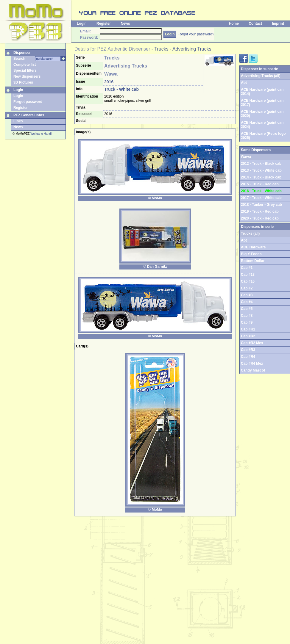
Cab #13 (248, 275)
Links (18, 121)
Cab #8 (247, 316)
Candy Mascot (253, 370)
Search (19, 59)
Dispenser (22, 53)
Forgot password (28, 102)
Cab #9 (247, 322)
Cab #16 (248, 281)
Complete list (25, 65)
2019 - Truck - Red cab (260, 211)
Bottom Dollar (253, 261)
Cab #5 (247, 309)
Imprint (278, 23)
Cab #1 (247, 268)
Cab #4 (247, 302)
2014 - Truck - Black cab (261, 177)
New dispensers (27, 76)
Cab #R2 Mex (252, 343)
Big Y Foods (251, 254)
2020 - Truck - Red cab (260, 218)
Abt (244, 83)
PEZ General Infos (29, 115)
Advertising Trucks (192, 49)
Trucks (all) (250, 234)
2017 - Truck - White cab (261, 198)
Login (82, 23)
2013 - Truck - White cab (261, 170)
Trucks (161, 49)
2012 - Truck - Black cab (261, 164)
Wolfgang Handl (41, 134)
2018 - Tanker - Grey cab (261, 205)
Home (234, 23)
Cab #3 (247, 295)
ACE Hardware (253, 247)
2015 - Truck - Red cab (260, 184)
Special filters (25, 70)
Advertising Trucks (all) (261, 76)
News (125, 23)
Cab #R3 (248, 350)
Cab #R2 (248, 336)
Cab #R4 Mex (252, 363)
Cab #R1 (248, 329)
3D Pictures (23, 82)
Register (104, 23)
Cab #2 (247, 288)
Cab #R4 (248, 357)
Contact (255, 23)
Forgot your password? (196, 34)
